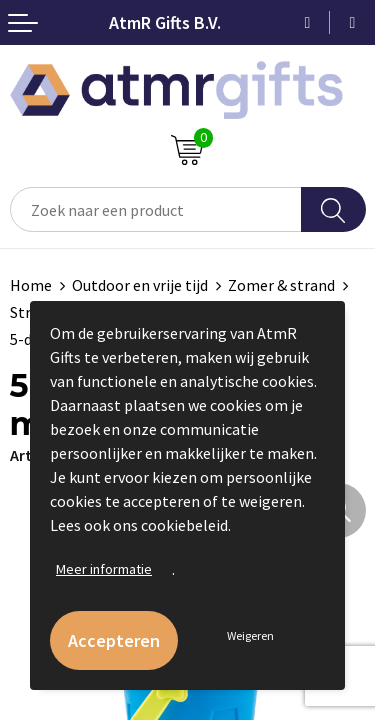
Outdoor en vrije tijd (140, 285)
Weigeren (250, 635)
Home (31, 285)
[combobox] (156, 209)
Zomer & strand (281, 285)
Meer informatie (104, 569)
